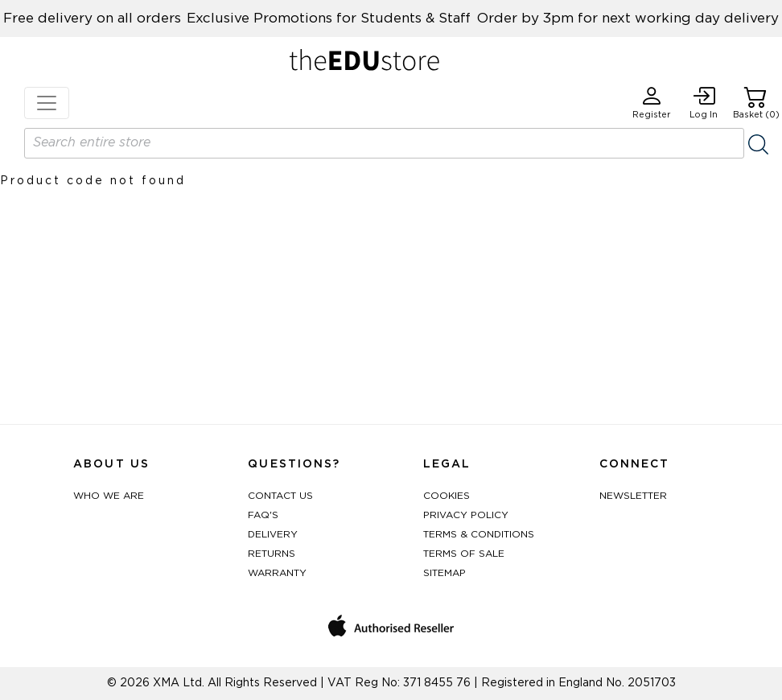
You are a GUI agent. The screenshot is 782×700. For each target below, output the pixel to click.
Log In (704, 103)
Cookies (447, 496)
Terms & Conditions (479, 534)
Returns (272, 554)
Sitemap (445, 573)
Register (652, 103)
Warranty (277, 573)
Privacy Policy (466, 515)
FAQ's (263, 515)
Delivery (273, 534)
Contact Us (280, 496)
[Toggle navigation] (47, 103)
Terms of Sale (464, 554)
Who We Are (109, 496)
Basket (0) (756, 103)
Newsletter (633, 496)
